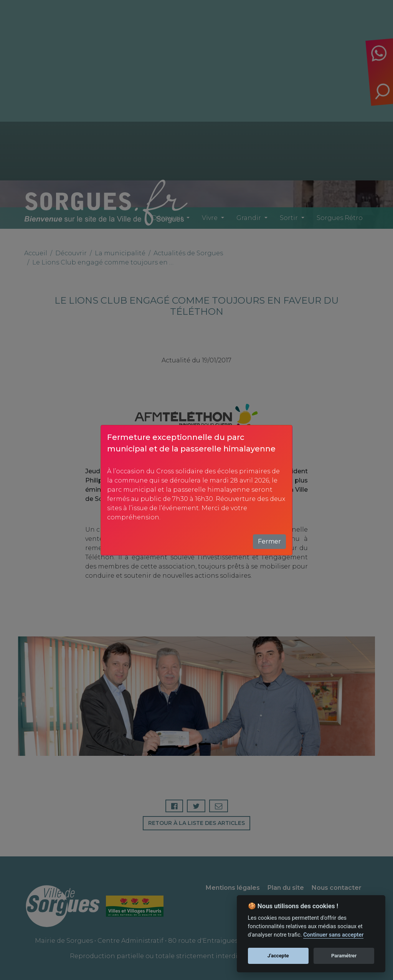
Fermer (269, 541)
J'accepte (278, 956)
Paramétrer (344, 956)
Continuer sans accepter (333, 935)
